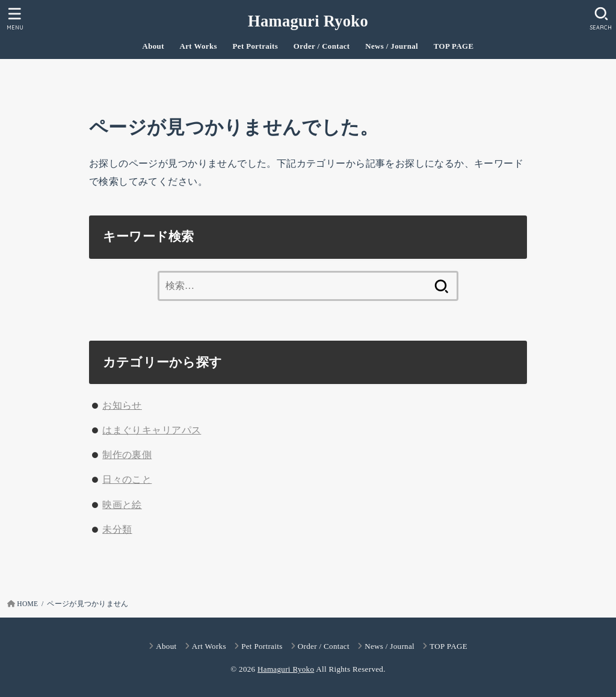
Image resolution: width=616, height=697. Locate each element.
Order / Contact (322, 46)
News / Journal (392, 46)
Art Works (199, 46)
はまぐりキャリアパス (152, 430)
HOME (27, 604)
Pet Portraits (256, 46)
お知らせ (122, 405)
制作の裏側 (127, 455)
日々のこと (127, 479)
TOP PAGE (454, 46)
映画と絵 (122, 505)
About (153, 46)
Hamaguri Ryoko (308, 21)
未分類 (117, 529)
